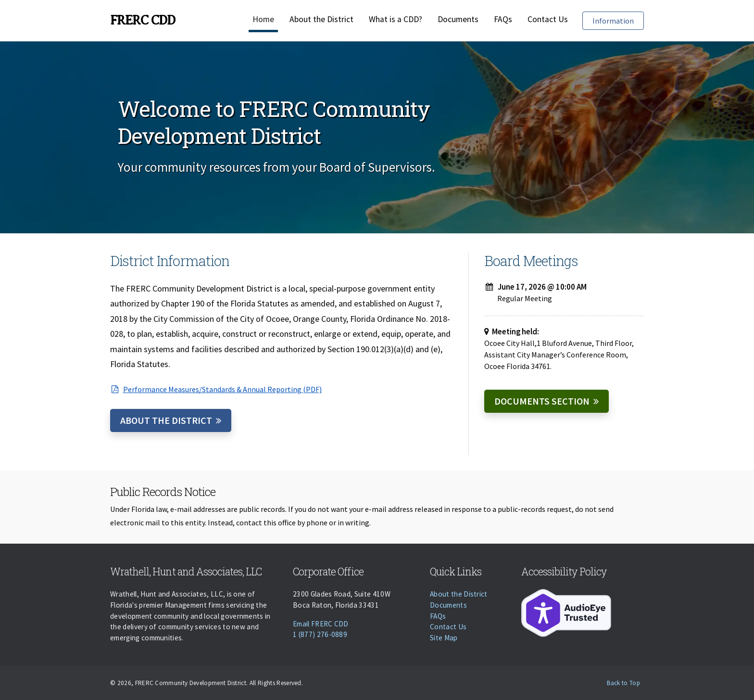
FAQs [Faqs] (503, 19)
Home (263, 19)
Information (618, 20)
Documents (458, 19)
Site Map (444, 638)
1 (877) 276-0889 (320, 634)
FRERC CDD (143, 20)
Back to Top (623, 683)
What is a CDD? (396, 19)
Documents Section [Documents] (542, 401)
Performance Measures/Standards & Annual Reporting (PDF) (216, 389)
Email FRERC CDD (321, 624)
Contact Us (548, 19)
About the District (321, 19)
